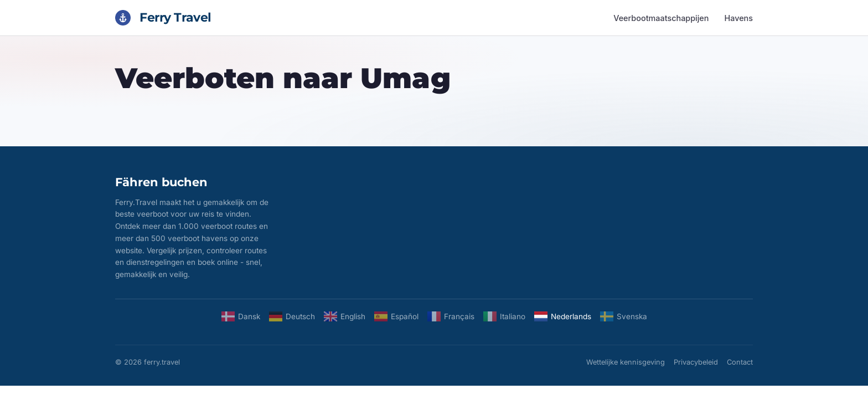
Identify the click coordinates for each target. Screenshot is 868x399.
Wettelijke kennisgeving (626, 362)
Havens (738, 18)
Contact (740, 362)
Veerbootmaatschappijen (661, 18)
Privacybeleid (696, 362)
